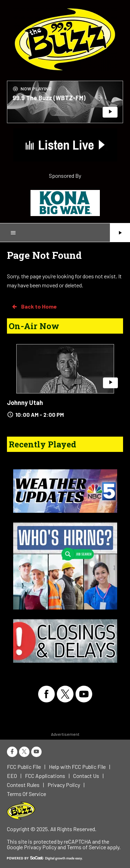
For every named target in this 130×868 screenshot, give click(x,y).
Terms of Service (86, 847)
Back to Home (34, 306)
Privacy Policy (40, 847)
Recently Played (42, 444)
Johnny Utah (25, 403)
